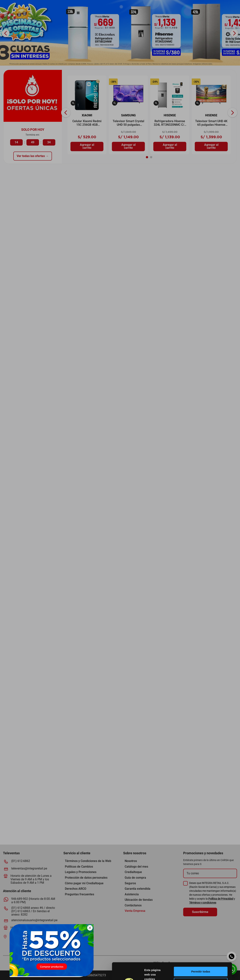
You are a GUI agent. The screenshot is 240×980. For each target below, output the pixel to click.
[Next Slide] (234, 33)
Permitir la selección (209, 951)
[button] (73, 103)
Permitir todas (209, 940)
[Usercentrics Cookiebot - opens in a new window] (141, 973)
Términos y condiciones (203, 903)
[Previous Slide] (6, 33)
